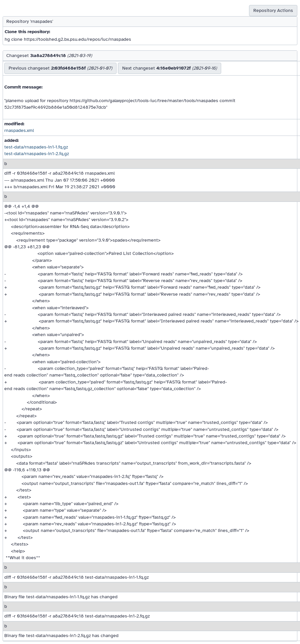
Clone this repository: (27, 32)
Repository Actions (273, 10)
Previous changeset (60, 68)
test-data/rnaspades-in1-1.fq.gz (36, 147)
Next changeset (170, 68)
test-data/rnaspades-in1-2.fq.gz (37, 154)
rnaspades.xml (19, 130)
